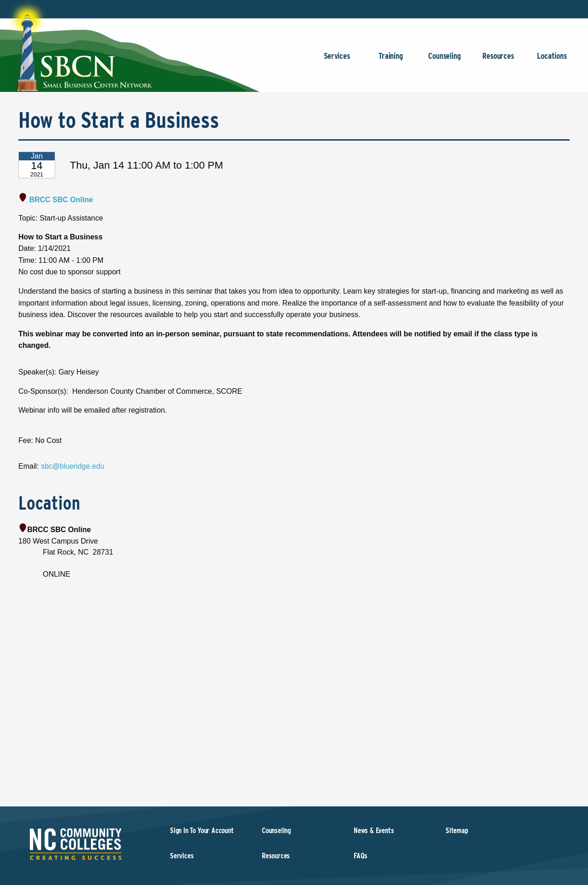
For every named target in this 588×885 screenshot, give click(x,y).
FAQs (361, 856)
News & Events (374, 831)
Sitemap (457, 831)
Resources (498, 60)
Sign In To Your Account (202, 831)
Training (391, 60)
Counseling (444, 60)
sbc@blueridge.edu (73, 466)
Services (337, 60)
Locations (552, 60)
